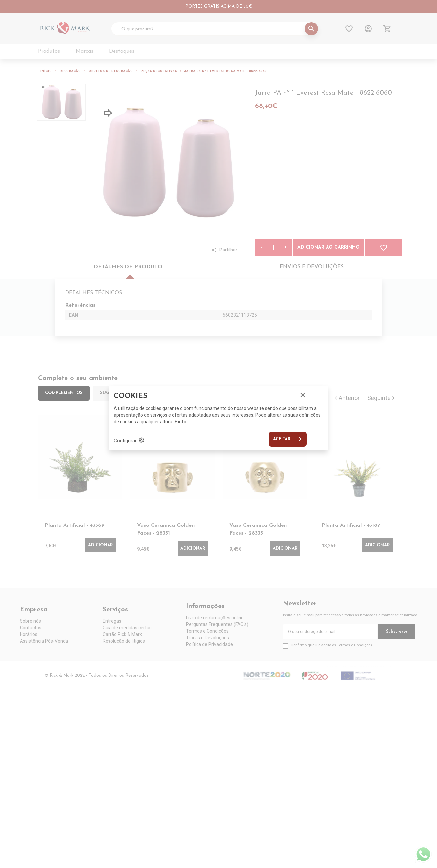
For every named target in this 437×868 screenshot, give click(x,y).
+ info (180, 422)
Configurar (129, 440)
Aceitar (288, 439)
